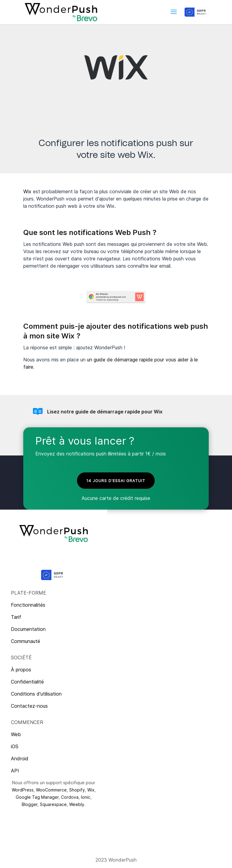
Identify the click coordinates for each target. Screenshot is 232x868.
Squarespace (53, 804)
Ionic (86, 797)
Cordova (70, 797)
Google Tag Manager (37, 797)
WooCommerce (51, 790)
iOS (15, 746)
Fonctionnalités (28, 605)
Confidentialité (27, 682)
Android (20, 759)
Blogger (30, 804)
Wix (27, 191)
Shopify (77, 790)
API (15, 771)
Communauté (26, 641)
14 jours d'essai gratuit (116, 481)
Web (16, 734)
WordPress (23, 790)
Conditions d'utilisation (36, 694)
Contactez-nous (29, 706)
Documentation (28, 629)
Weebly (77, 804)
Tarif (16, 617)
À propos (21, 670)
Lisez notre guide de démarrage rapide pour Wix (105, 412)
